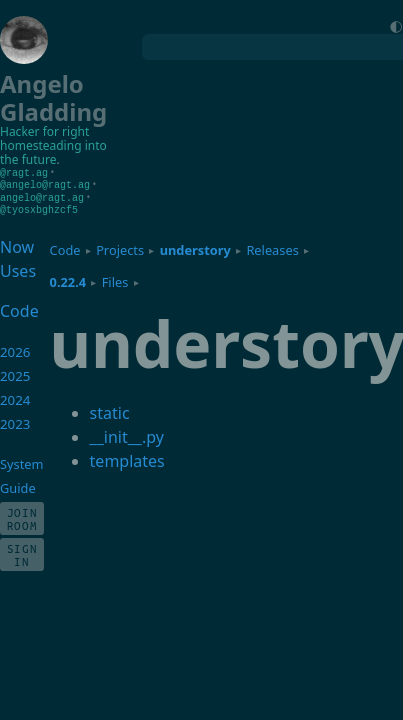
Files (115, 279)
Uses (18, 268)
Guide (18, 485)
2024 (15, 397)
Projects (120, 247)
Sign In (22, 552)
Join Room (22, 516)
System (21, 461)
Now (17, 244)
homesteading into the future (53, 152)
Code (65, 247)
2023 (15, 421)
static (110, 410)
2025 (15, 373)
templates (127, 458)
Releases (272, 247)
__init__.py (127, 434)
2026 (15, 349)
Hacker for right (44, 131)
